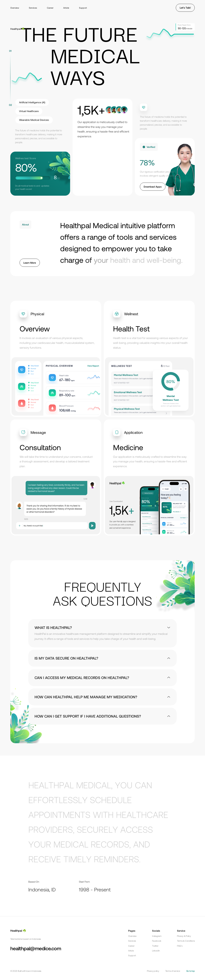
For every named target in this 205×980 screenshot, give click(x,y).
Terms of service (173, 971)
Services (33, 8)
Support (83, 8)
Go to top (191, 971)
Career (50, 8)
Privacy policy (153, 971)
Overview (15, 8)
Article (66, 8)
